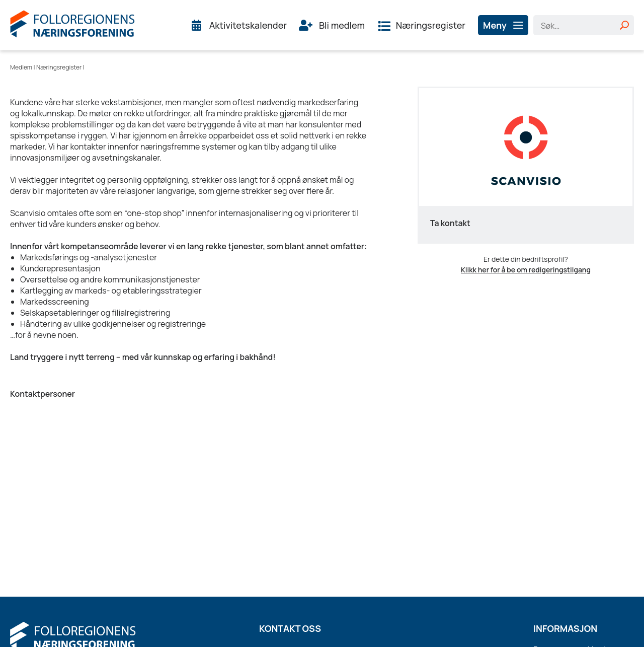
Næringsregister (431, 25)
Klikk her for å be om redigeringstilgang (526, 270)
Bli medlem (342, 25)
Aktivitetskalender (248, 25)
